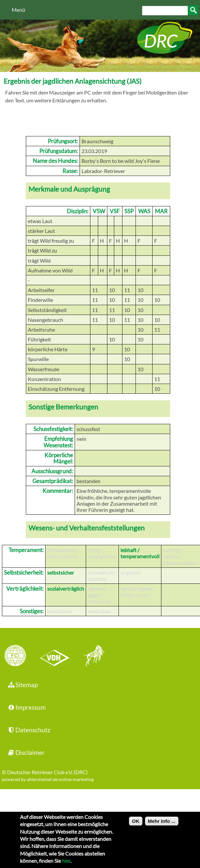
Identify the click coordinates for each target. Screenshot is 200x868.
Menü (18, 10)
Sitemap (22, 685)
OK (136, 826)
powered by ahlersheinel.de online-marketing (48, 779)
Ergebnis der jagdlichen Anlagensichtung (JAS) (73, 81)
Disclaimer (26, 752)
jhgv (92, 656)
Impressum (27, 707)
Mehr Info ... (162, 826)
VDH (56, 656)
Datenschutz (29, 730)
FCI (21, 656)
